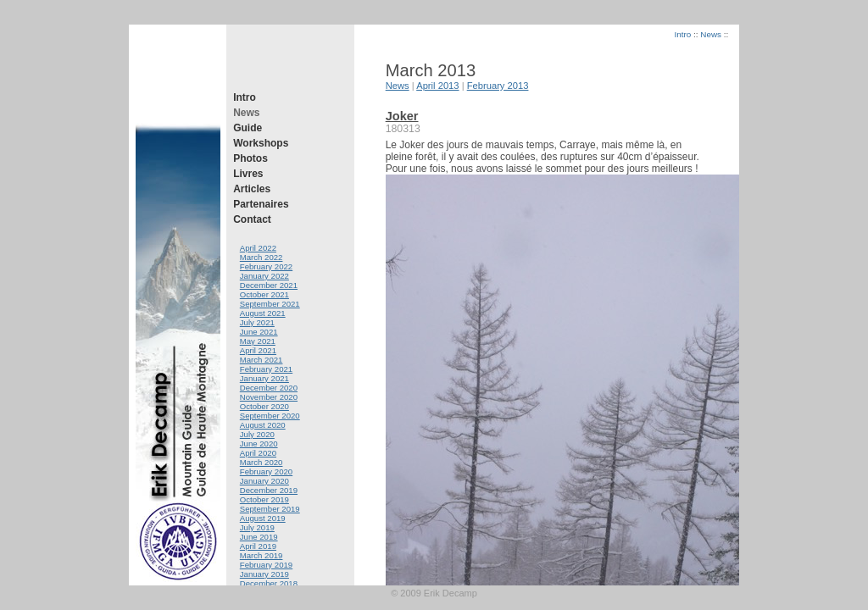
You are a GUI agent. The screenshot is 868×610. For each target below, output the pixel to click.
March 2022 (262, 257)
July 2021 (257, 322)
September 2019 (270, 509)
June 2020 (259, 444)
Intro (245, 97)
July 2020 (257, 434)
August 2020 (263, 425)
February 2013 (498, 86)
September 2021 (270, 304)
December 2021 (269, 285)
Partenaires (261, 204)
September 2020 (270, 416)
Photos (250, 158)
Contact (252, 219)
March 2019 (262, 555)
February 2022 (266, 266)
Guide (248, 128)
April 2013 (437, 86)
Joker (402, 116)
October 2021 (264, 294)
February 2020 (266, 471)
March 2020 (262, 462)
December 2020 (269, 388)
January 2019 (264, 574)
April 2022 (258, 248)
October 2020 (264, 406)
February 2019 (266, 565)
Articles (252, 189)
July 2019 (257, 527)
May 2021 (258, 341)
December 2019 (269, 490)
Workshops (261, 143)
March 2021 (262, 360)
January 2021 (264, 378)
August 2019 (263, 518)
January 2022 (264, 276)
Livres (248, 174)
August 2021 (263, 313)
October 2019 (264, 499)
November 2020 (269, 397)
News (246, 113)
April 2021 (258, 350)
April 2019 (258, 546)
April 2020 (258, 453)
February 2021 (266, 369)
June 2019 (259, 537)
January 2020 (264, 481)
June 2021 (259, 332)
